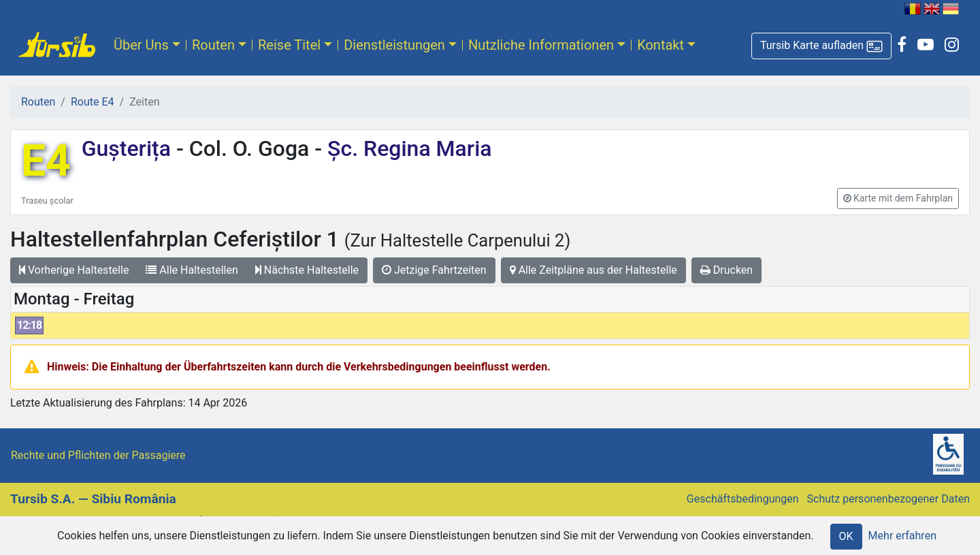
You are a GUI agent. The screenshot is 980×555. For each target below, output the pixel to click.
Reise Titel (289, 45)
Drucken (726, 270)
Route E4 (93, 102)
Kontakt (660, 45)
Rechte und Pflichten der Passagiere (98, 455)
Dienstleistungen (394, 45)
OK (846, 536)
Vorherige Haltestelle (74, 270)
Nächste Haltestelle (307, 270)
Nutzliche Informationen (541, 45)
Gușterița (129, 148)
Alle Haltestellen (192, 270)
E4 (46, 161)
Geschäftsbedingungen (743, 499)
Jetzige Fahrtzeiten (434, 270)
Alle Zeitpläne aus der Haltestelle (593, 270)
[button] (821, 46)
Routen (213, 45)
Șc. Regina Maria (407, 148)
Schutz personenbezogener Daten (888, 499)
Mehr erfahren (902, 536)
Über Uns (141, 45)
